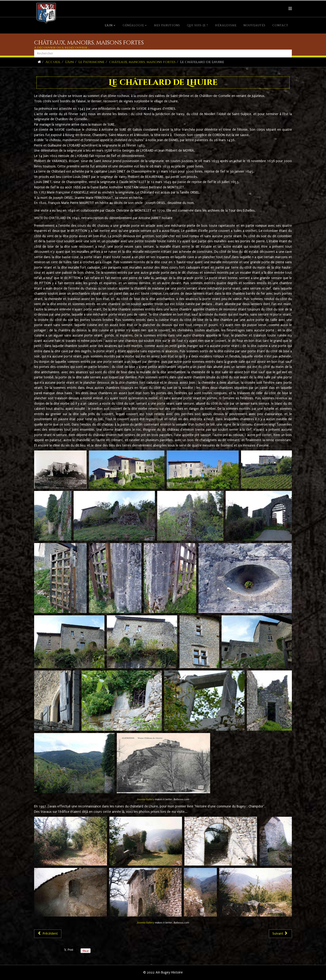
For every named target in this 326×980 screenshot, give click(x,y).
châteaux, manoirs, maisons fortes (142, 62)
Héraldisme (226, 25)
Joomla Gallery (146, 799)
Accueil (53, 62)
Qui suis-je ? (197, 25)
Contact (280, 25)
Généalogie (133, 25)
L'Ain (109, 25)
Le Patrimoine (91, 62)
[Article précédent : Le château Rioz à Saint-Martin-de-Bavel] (48, 934)
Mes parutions (167, 25)
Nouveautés (254, 25)
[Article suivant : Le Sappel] (280, 934)
